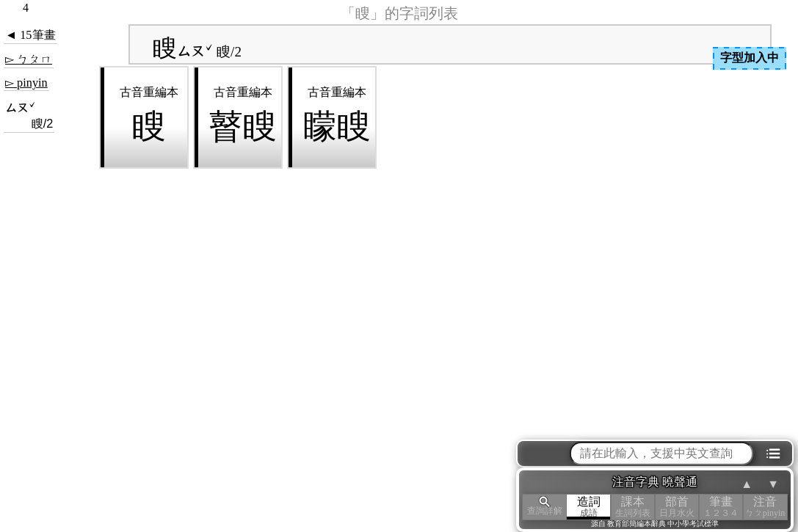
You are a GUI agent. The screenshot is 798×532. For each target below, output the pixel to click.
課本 (633, 507)
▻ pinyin (26, 83)
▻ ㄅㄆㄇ (29, 59)
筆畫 (721, 507)
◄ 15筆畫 (30, 35)
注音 (765, 507)
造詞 (589, 507)
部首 (677, 507)
